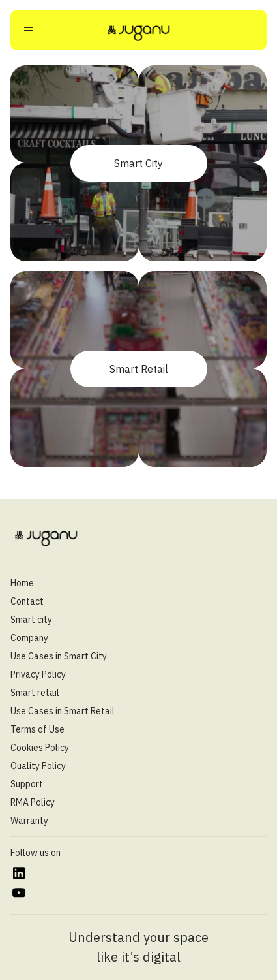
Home (22, 583)
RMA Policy (33, 802)
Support (27, 784)
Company (29, 638)
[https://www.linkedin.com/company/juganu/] (19, 873)
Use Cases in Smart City (59, 656)
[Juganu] (139, 33)
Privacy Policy (38, 674)
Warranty (29, 821)
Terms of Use (37, 729)
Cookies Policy (40, 748)
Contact (27, 601)
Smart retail (35, 693)
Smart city (31, 620)
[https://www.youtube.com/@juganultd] (19, 893)
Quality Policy (38, 766)
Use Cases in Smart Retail (63, 711)
